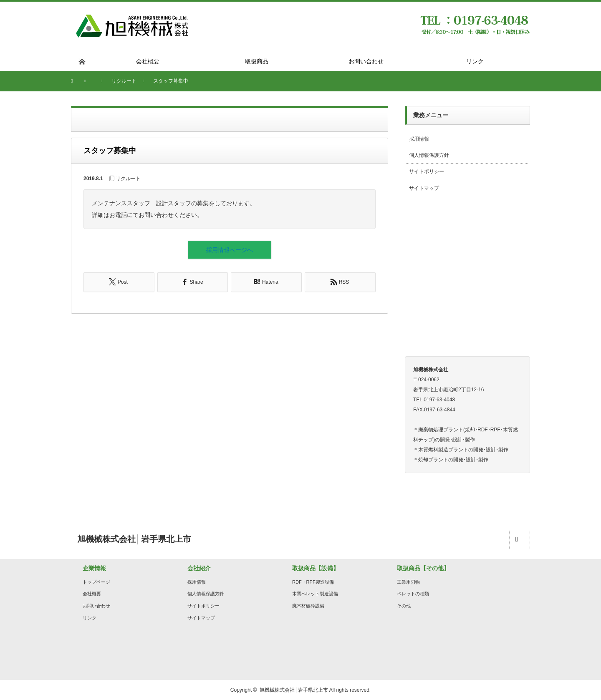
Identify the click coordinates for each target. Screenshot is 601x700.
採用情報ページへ (230, 250)
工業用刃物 (408, 582)
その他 (404, 606)
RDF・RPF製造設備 (313, 582)
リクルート (128, 179)
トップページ (96, 582)
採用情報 (419, 139)
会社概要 (92, 594)
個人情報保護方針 (429, 155)
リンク (90, 618)
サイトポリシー (427, 171)
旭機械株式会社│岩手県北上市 (294, 690)
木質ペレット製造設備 (315, 594)
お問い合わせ (96, 606)
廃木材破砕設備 (308, 606)
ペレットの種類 (413, 594)
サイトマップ (424, 188)
